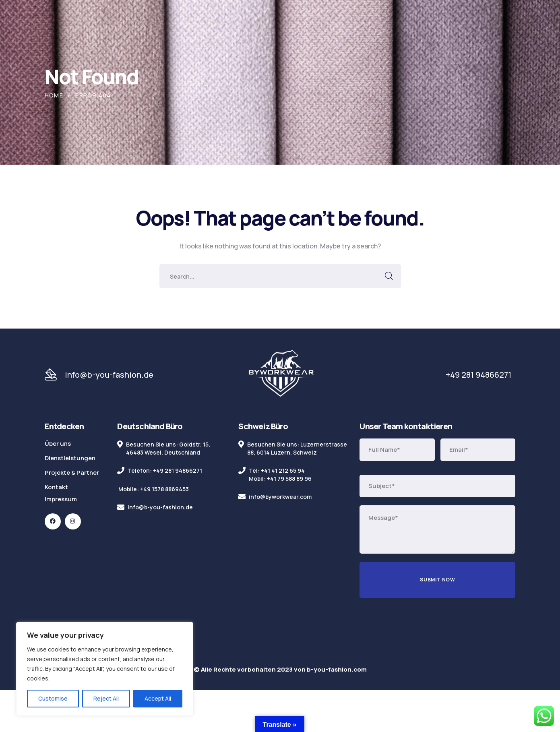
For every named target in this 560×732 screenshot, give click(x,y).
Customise (53, 698)
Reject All (106, 698)
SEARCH (389, 276)
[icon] (53, 521)
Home (54, 95)
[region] (105, 669)
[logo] (281, 374)
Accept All (158, 698)
